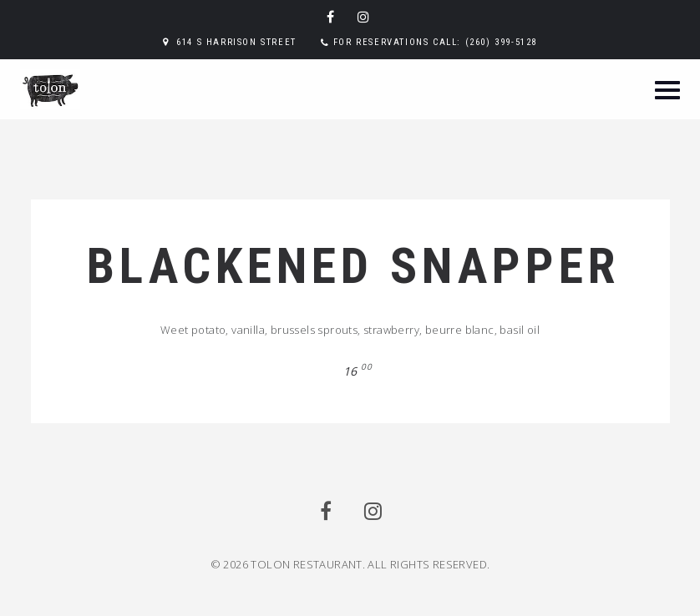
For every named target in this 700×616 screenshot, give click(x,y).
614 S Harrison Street (236, 42)
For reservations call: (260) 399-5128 (435, 42)
